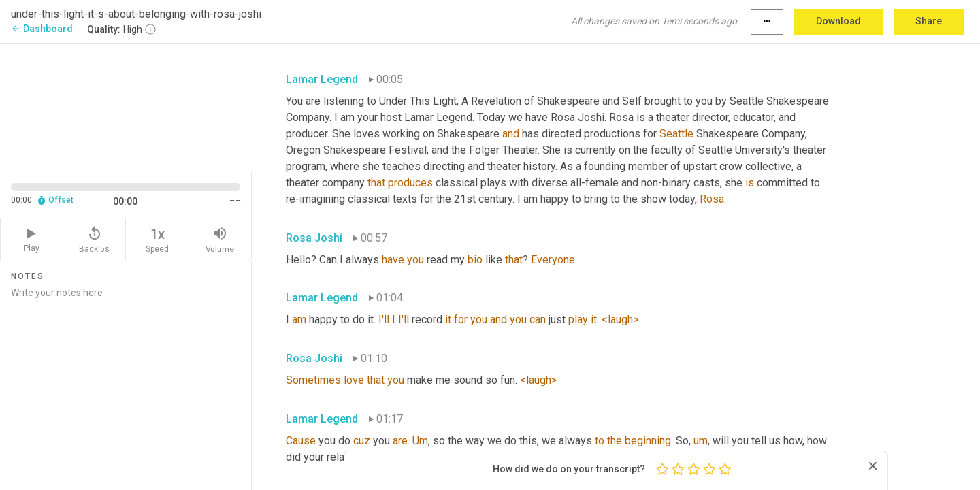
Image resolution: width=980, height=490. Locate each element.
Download (838, 21)
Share (929, 21)
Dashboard (42, 29)
